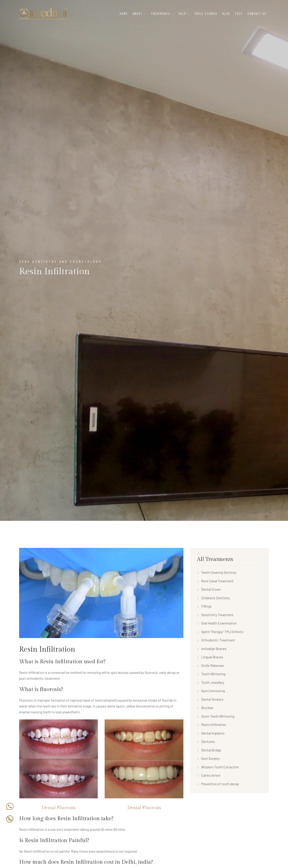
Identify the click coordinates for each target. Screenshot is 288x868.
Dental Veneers (210, 699)
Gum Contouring (211, 691)
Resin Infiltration (211, 725)
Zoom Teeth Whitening (216, 716)
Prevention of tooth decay (218, 784)
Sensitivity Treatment (215, 615)
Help (182, 14)
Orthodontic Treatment (216, 640)
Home (124, 14)
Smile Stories (206, 14)
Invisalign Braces (212, 649)
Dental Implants (211, 733)
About (138, 14)
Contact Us (257, 14)
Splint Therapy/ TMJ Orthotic (220, 632)
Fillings (204, 606)
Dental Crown (209, 589)
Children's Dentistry (213, 598)
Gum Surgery (208, 758)
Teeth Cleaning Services (217, 572)
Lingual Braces (210, 657)
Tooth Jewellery (211, 682)
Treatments (161, 14)
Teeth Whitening (211, 674)
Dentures (206, 742)
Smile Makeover (210, 666)
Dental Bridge (209, 750)
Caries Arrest (209, 775)
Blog (226, 14)
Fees (239, 14)
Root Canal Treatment (215, 581)
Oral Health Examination (217, 623)
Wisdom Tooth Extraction (218, 767)
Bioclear (205, 708)
